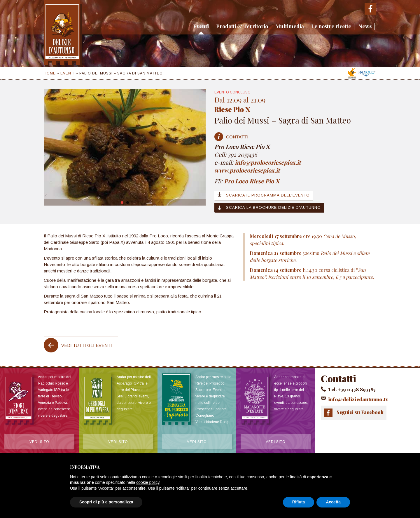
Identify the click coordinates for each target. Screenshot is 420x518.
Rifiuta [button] (299, 502)
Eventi (201, 26)
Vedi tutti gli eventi (87, 345)
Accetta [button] (333, 502)
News (365, 26)
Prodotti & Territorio (242, 26)
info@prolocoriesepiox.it (268, 162)
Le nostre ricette (331, 26)
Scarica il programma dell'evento (264, 195)
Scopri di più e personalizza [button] (106, 502)
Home (50, 73)
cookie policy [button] (148, 482)
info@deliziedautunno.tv (356, 399)
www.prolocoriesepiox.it (247, 170)
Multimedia (290, 26)
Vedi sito (39, 443)
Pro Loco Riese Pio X (252, 181)
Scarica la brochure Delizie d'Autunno (269, 208)
